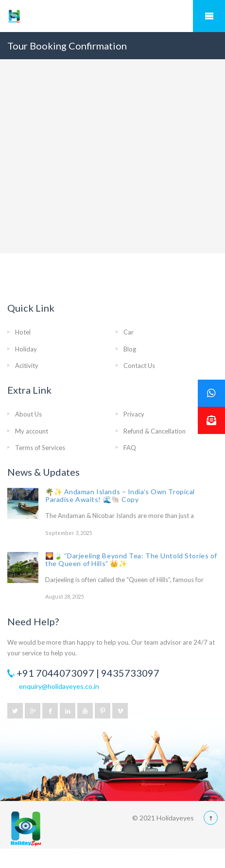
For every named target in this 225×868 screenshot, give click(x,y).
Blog (130, 349)
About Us (28, 414)
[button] (211, 420)
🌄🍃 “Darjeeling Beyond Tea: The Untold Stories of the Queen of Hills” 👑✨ (131, 559)
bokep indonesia (84, 853)
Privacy (134, 414)
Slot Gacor (21, 853)
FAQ (130, 448)
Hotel (23, 332)
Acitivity (27, 366)
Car (129, 332)
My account (32, 431)
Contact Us (139, 366)
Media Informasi (127, 853)
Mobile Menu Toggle (209, 16)
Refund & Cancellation (155, 431)
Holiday (26, 349)
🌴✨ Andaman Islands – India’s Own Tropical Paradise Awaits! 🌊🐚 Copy (120, 495)
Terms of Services (40, 448)
